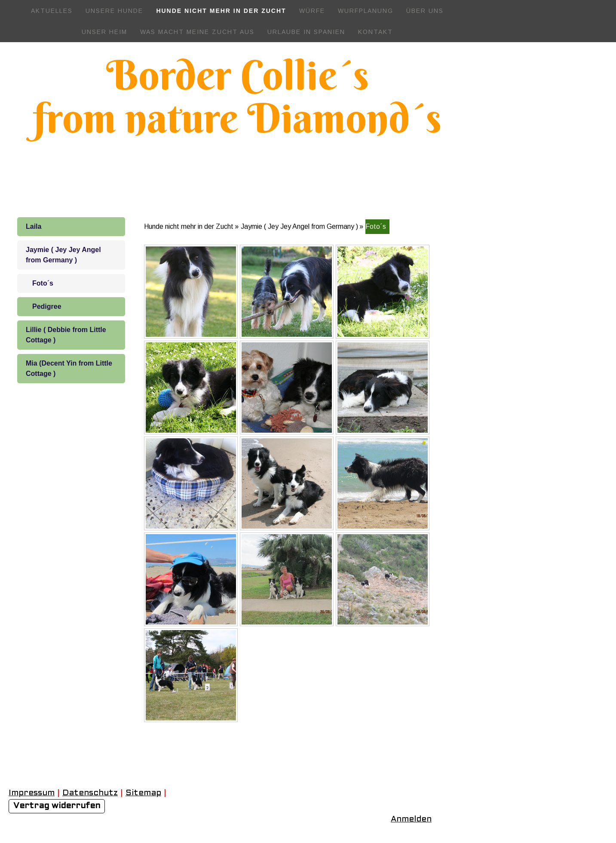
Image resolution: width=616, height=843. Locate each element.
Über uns (425, 11)
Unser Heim (104, 32)
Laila (34, 226)
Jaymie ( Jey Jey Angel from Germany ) (63, 255)
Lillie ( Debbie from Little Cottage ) (66, 335)
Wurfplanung (366, 11)
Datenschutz (90, 793)
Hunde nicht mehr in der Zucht (221, 11)
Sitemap (143, 793)
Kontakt (375, 32)
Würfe (312, 11)
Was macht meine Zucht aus (197, 32)
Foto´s (43, 283)
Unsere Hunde (114, 11)
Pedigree (47, 306)
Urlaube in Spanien (306, 32)
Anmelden (411, 819)
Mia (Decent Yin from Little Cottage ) (69, 368)
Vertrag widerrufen (57, 806)
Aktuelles (52, 11)
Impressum (32, 793)
